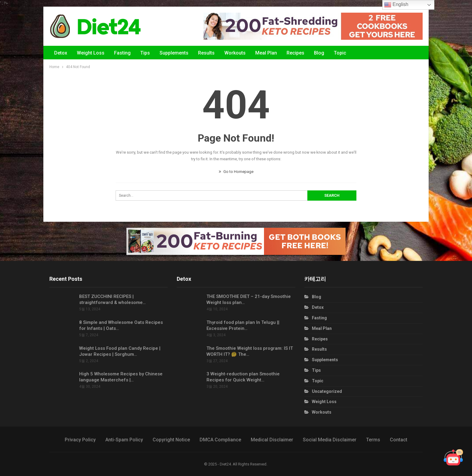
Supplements (174, 53)
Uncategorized (327, 391)
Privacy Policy (80, 440)
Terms (373, 440)
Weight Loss (91, 53)
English (396, 5)
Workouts (235, 53)
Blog (319, 53)
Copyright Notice (171, 440)
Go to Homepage (236, 172)
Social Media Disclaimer (330, 440)
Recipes (295, 53)
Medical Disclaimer (272, 440)
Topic (340, 53)
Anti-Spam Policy (124, 440)
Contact (399, 440)
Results (206, 53)
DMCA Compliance (220, 440)
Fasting (122, 53)
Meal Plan (266, 53)
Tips (145, 53)
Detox (61, 53)
